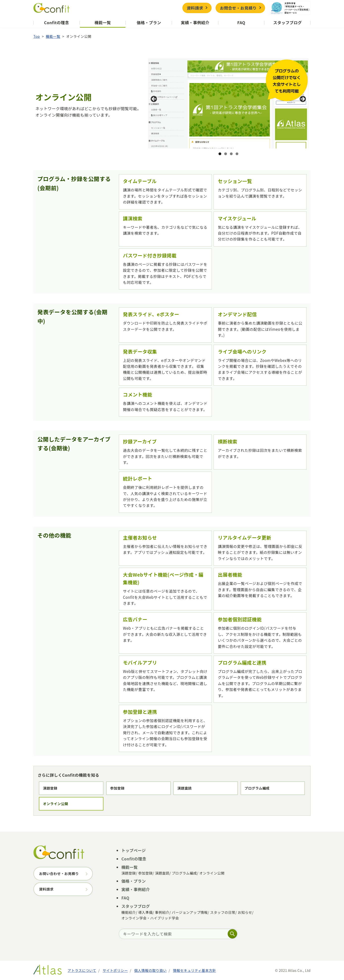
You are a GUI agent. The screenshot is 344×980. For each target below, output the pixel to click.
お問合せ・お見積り (238, 8)
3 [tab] (231, 154)
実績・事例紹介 (195, 22)
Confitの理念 (57, 22)
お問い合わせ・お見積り (59, 874)
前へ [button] (154, 99)
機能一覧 (103, 22)
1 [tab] (220, 154)
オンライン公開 (56, 804)
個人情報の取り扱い (150, 970)
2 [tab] (226, 154)
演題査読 (184, 788)
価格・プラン (149, 22)
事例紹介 (162, 912)
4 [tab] (237, 154)
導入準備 (145, 912)
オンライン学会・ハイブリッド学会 (150, 918)
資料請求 (195, 8)
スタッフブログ (287, 22)
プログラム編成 (257, 788)
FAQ (241, 22)
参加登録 (117, 788)
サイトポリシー (115, 970)
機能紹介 (128, 912)
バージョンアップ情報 (190, 912)
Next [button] (302, 99)
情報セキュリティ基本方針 (195, 970)
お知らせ (245, 912)
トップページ (134, 850)
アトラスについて (82, 970)
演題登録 (50, 788)
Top (37, 36)
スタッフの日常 (223, 912)
